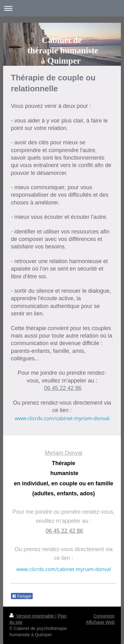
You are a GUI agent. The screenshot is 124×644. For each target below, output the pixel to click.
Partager (22, 596)
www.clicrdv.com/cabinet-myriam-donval (62, 418)
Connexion (104, 616)
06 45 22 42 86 (63, 388)
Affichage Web (100, 622)
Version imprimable (32, 616)
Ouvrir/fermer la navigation (62, 8)
